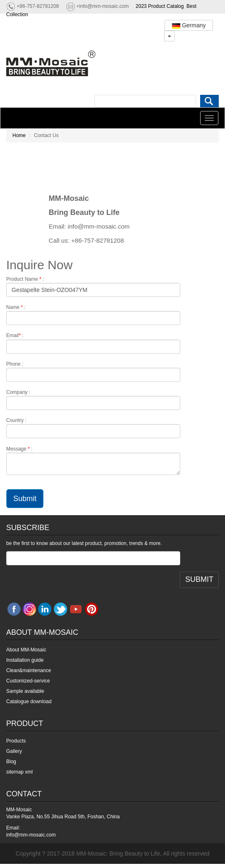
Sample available (25, 691)
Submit (25, 499)
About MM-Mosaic (26, 650)
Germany (189, 25)
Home (19, 135)
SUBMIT (199, 579)
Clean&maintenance (29, 670)
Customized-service (28, 681)
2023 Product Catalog (160, 6)
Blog (11, 762)
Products (16, 741)
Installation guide (25, 660)
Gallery (14, 751)
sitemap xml (19, 772)
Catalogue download (29, 702)
